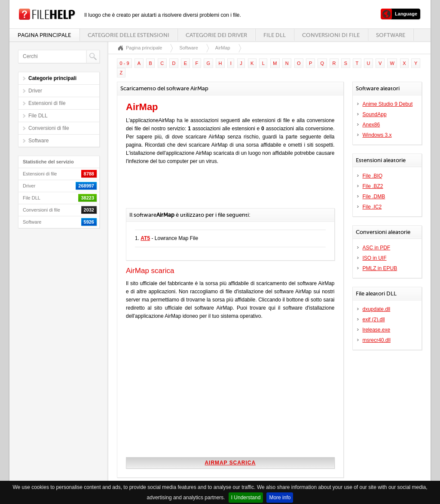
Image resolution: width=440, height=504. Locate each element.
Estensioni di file (47, 103)
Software (391, 35)
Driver (35, 91)
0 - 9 (125, 63)
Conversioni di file (331, 35)
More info (280, 498)
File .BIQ (373, 176)
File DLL (275, 35)
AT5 (145, 238)
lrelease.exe (377, 330)
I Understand (246, 498)
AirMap (223, 48)
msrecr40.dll (377, 340)
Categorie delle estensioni (128, 35)
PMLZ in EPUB (380, 268)
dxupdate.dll (377, 309)
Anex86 (371, 125)
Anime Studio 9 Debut (388, 104)
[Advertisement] (226, 191)
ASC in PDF (377, 248)
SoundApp (375, 114)
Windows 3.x (377, 135)
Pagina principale (44, 35)
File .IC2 (372, 207)
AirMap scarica (230, 463)
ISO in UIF (375, 258)
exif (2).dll (374, 320)
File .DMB (374, 197)
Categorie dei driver (216, 35)
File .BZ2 (373, 186)
